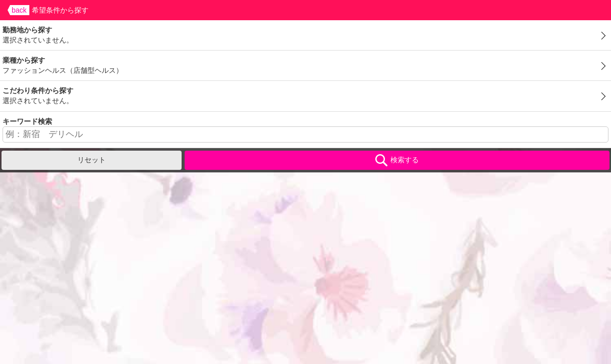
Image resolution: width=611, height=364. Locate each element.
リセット (92, 160)
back (19, 10)
